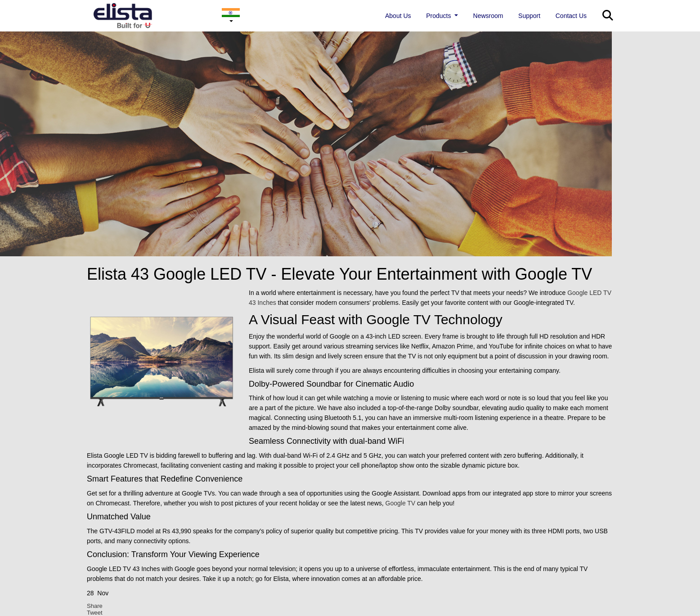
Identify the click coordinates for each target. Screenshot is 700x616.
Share (95, 606)
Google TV (401, 503)
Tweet (95, 613)
